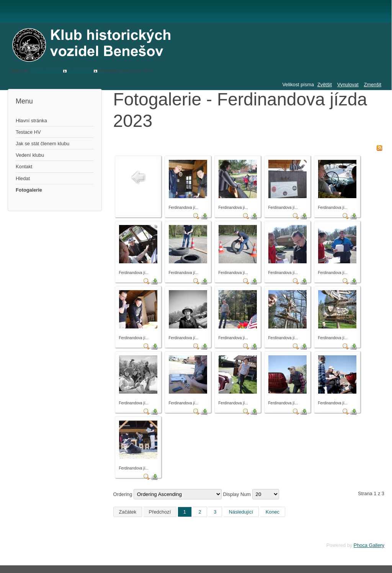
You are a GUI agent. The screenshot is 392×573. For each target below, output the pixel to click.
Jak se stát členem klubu (42, 144)
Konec (273, 512)
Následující (241, 512)
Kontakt (24, 167)
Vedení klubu (30, 155)
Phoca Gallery (369, 545)
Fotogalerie (80, 71)
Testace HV (28, 132)
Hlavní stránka (31, 121)
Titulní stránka (47, 71)
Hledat (23, 178)
